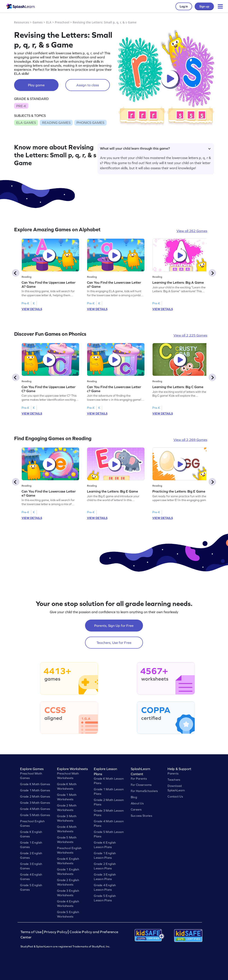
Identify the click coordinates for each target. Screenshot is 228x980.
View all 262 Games (192, 231)
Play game (36, 85)
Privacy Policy (56, 932)
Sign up (204, 6)
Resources (22, 22)
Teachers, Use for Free (114, 643)
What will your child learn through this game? (155, 148)
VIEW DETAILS (32, 309)
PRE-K (21, 106)
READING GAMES (56, 123)
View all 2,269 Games (190, 440)
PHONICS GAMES (90, 123)
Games (38, 22)
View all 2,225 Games (190, 335)
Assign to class (88, 85)
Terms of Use (32, 932)
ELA (49, 22)
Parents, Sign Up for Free (114, 626)
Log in (184, 6)
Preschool (62, 22)
